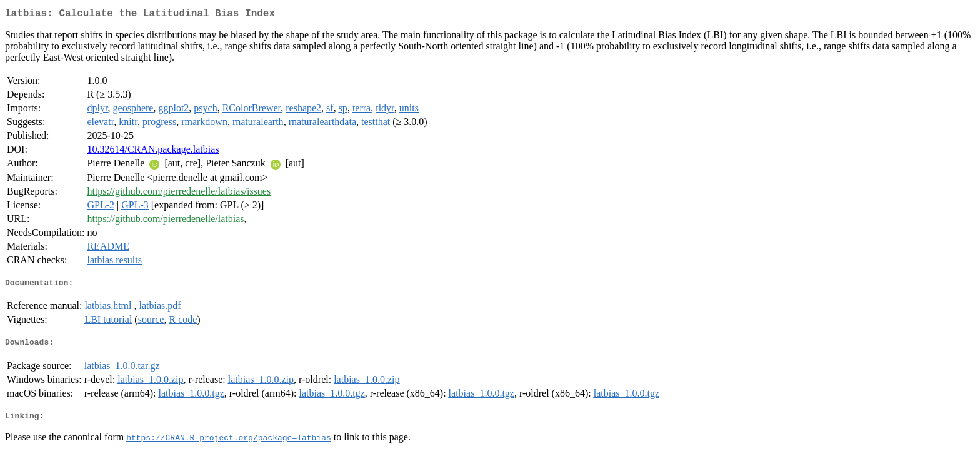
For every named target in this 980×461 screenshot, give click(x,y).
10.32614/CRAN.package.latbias (153, 152)
